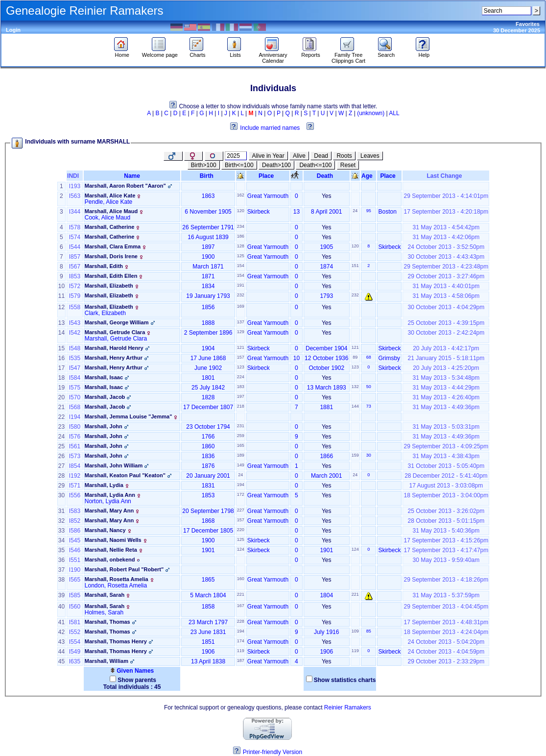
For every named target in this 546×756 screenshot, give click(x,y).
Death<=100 (315, 165)
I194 (75, 417)
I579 (75, 296)
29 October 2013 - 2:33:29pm (446, 661)
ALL (394, 113)
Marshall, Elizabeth (109, 286)
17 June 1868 (208, 358)
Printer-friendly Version (273, 752)
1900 (208, 257)
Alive (299, 156)
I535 (75, 358)
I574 (75, 237)
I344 (75, 212)
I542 (75, 333)
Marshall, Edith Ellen (111, 276)
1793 (326, 296)
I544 (75, 247)
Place (268, 176)
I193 (75, 186)
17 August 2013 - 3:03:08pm (446, 486)
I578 (75, 227)
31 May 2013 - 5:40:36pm (446, 531)
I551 (75, 560)
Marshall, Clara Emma (113, 246)
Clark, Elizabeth (105, 313)
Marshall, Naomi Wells (113, 540)
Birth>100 (204, 165)
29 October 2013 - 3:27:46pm (446, 276)
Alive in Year (268, 156)
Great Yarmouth (268, 196)
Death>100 (276, 165)
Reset (348, 165)
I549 (75, 652)
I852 (75, 521)
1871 (208, 276)
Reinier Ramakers (348, 707)
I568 (75, 407)
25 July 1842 (208, 388)
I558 (75, 307)
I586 (75, 531)
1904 (208, 348)
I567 (75, 267)
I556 (75, 495)
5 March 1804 (208, 595)
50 (369, 387)
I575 (75, 388)
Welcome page (160, 52)
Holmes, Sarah (104, 612)
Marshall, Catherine (109, 227)
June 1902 (208, 368)
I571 (75, 486)
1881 (326, 407)
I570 (75, 397)
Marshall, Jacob (105, 397)
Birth (208, 176)
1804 (326, 595)
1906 (208, 652)
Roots (344, 156)
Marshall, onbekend (110, 560)
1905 (326, 247)
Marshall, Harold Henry (114, 348)
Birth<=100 (239, 165)
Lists (235, 52)
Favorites (528, 24)
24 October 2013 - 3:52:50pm (446, 247)
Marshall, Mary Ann (109, 511)
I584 (75, 378)
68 (369, 357)
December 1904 (326, 348)
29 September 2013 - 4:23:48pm (446, 267)
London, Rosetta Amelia (116, 585)
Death (327, 176)
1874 (326, 267)
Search (386, 52)
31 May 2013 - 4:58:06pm (446, 296)
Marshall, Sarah (105, 595)
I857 (75, 257)
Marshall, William (107, 661)
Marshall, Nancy (105, 530)
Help (424, 52)
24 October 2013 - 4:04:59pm (446, 652)
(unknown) (371, 113)
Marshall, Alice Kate (110, 195)
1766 (208, 437)
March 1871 (208, 267)
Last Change (446, 176)
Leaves (370, 156)
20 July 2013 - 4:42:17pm (446, 348)
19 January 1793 (208, 296)
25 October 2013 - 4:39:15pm (446, 323)
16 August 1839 (208, 237)
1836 (208, 456)
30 (369, 455)
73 (369, 406)
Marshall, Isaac (104, 377)
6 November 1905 (208, 212)
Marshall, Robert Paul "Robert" (124, 569)
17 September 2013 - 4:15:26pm (446, 540)
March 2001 (326, 476)
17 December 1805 (208, 531)
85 (369, 631)
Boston (387, 212)
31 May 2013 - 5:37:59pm (446, 595)
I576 (75, 437)
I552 (75, 632)
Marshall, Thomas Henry (116, 641)
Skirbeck (259, 212)
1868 (208, 521)
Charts (198, 52)
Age (368, 176)
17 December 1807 (208, 407)
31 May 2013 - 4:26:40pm (446, 397)
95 (369, 211)
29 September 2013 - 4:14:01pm (446, 196)
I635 (75, 661)
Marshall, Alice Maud (111, 211)
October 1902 (326, 368)
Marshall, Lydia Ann (110, 495)
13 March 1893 (327, 388)
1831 (208, 486)
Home (122, 52)
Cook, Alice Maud (107, 218)
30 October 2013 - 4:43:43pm (446, 257)
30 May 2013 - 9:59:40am (446, 560)
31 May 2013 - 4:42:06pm (446, 237)
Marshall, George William (117, 322)
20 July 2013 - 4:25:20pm (446, 368)
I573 (75, 456)
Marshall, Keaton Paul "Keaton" (125, 475)
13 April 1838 (208, 661)
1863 (208, 196)
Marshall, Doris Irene (111, 256)
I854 (75, 466)
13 (297, 212)
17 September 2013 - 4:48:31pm (446, 622)
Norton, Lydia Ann (108, 501)
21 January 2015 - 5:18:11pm (446, 358)
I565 (75, 580)
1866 (326, 456)
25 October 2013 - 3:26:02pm (446, 511)
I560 (75, 607)
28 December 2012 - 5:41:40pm (446, 476)
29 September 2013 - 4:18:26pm (446, 580)
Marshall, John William (114, 465)
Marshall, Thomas (107, 622)
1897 (208, 247)
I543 (75, 323)
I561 (75, 446)
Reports (311, 52)
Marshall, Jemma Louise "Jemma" (129, 416)
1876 (208, 466)
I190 (75, 570)
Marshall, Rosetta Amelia (117, 579)
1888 (208, 323)
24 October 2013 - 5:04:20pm (446, 642)
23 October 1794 (208, 427)
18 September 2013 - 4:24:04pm (446, 632)
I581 (75, 622)
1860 (208, 446)
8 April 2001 (326, 212)
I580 (75, 427)
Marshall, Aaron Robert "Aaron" (125, 186)
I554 (75, 642)
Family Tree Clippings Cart (348, 55)
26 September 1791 (208, 227)
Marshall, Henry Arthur (114, 358)
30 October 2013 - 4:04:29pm (446, 307)
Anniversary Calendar (273, 55)
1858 (208, 607)
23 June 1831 (208, 632)
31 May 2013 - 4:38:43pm (446, 456)
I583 (75, 511)
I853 (75, 276)
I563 (75, 196)
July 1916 (326, 632)
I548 (75, 348)
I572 (75, 286)
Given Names (132, 671)
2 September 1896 (208, 333)
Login (13, 30)
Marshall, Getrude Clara (115, 332)
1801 (208, 378)
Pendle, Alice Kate (108, 202)
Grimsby (389, 358)
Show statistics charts (345, 680)
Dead (321, 156)
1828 (208, 397)
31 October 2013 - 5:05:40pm (446, 466)
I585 (75, 595)
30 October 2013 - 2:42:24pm (446, 333)
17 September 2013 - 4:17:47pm (446, 550)
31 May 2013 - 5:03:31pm (446, 427)
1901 (208, 550)
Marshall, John (104, 426)
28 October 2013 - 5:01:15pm (446, 521)
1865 (208, 580)
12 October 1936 (326, 358)
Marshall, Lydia (104, 485)
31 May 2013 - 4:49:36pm (446, 407)
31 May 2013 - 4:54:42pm (446, 227)
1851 (208, 642)
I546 (75, 550)
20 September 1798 (208, 511)
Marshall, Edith (104, 266)
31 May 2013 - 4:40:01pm (446, 286)
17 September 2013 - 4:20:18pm (446, 212)
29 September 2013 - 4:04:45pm (446, 607)
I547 (75, 368)
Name (132, 176)
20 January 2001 (208, 476)
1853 (208, 495)
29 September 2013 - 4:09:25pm (446, 446)
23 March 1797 (208, 622)
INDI (75, 176)
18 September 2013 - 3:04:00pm (446, 495)
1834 (208, 286)
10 (297, 358)
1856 (208, 307)
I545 (75, 540)
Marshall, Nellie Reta (111, 550)
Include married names (270, 128)
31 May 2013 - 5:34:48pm (446, 378)
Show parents (137, 680)
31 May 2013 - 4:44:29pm (446, 388)
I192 (75, 476)
